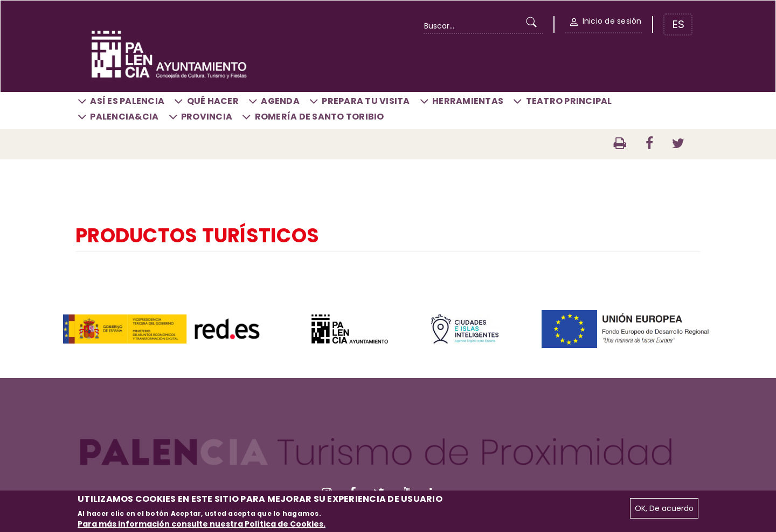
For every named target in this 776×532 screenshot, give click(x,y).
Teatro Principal (569, 101)
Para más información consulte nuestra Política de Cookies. (202, 524)
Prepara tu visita (366, 101)
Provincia (207, 117)
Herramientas (468, 101)
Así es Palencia (127, 101)
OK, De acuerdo (664, 508)
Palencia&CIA (124, 117)
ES (678, 24)
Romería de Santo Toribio (320, 117)
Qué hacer (213, 101)
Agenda (280, 101)
